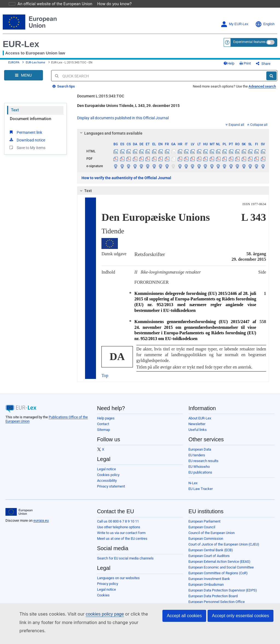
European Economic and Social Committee (221, 571)
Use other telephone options (119, 531)
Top (105, 380)
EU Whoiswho (199, 471)
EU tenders (197, 459)
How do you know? (111, 4)
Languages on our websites (118, 582)
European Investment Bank (209, 583)
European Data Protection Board (213, 600)
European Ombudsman (206, 589)
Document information (30, 123)
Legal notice (107, 473)
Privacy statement (111, 490)
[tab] (173, 137)
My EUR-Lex (234, 24)
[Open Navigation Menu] (24, 79)
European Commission (206, 543)
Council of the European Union (212, 537)
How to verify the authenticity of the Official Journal (126, 182)
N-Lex (193, 487)
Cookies (103, 599)
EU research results (203, 465)
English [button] (265, 24)
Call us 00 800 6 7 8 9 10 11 (118, 525)
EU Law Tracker (201, 493)
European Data (200, 453)
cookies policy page (96, 622)
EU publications (200, 476)
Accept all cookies (184, 624)
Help (238, 66)
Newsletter (197, 428)
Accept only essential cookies (240, 624)
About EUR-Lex (200, 422)
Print (254, 66)
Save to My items (27, 152)
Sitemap (103, 434)
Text (15, 114)
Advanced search (262, 90)
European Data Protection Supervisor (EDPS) (223, 594)
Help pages (106, 422)
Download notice (27, 144)
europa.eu (41, 525)
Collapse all (257, 129)
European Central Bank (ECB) (211, 554)
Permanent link (25, 136)
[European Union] (19, 516)
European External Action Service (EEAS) (219, 566)
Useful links (198, 434)
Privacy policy (108, 588)
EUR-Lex (21, 44)
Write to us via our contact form (121, 537)
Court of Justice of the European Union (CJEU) (224, 548)
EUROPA (14, 65)
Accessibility (107, 485)
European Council (202, 531)
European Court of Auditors (209, 560)
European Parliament (204, 525)
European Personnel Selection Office (217, 606)
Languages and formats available (110, 137)
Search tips (64, 90)
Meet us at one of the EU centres (122, 543)
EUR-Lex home (35, 65)
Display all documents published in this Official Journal (123, 122)
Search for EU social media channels (125, 562)
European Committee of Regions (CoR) (218, 577)
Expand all (235, 129)
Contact (103, 428)
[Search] (271, 80)
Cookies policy (108, 479)
